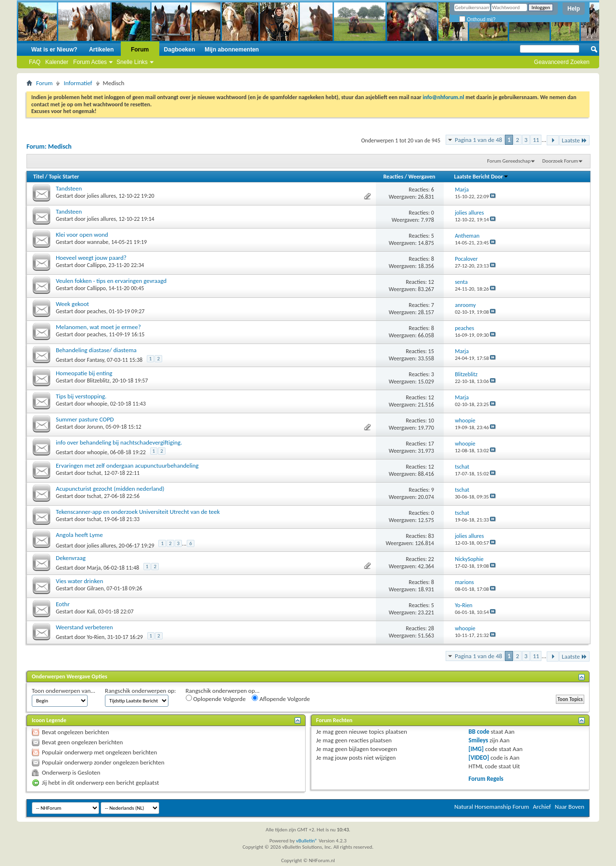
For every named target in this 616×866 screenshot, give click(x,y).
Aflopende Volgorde (281, 699)
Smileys (479, 740)
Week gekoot (72, 304)
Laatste (574, 140)
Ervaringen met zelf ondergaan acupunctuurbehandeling (127, 465)
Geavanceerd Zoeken (562, 62)
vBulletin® (307, 841)
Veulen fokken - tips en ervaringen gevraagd (111, 281)
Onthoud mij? (477, 19)
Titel (38, 177)
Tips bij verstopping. (81, 396)
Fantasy (96, 360)
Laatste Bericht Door (481, 177)
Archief (542, 807)
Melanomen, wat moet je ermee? (98, 327)
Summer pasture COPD (85, 419)
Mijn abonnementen (232, 50)
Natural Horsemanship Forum (492, 807)
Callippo (96, 265)
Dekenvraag (71, 558)
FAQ (35, 62)
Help (574, 9)
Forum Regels (486, 779)
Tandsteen (69, 188)
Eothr (63, 604)
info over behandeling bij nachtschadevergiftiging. (119, 442)
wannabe (98, 242)
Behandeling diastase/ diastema (96, 350)
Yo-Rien (96, 637)
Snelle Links (132, 62)
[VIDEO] (479, 758)
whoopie (97, 404)
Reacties (393, 177)
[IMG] (476, 749)
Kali (91, 611)
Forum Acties (90, 62)
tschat (94, 473)
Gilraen (96, 588)
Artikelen (101, 50)
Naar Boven (570, 807)
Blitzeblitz (98, 381)
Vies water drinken (79, 581)
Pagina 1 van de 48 (478, 140)
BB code (479, 732)
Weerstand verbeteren (84, 627)
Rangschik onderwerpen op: (140, 691)
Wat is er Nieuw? (54, 50)
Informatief (78, 83)
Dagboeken (180, 50)
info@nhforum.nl (443, 97)
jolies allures (102, 196)
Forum (140, 50)
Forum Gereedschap (509, 161)
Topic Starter (64, 177)
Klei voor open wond (82, 235)
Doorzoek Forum (560, 161)
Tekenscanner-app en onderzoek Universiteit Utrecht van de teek (138, 512)
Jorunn (95, 427)
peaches (97, 311)
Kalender (57, 62)
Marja (94, 568)
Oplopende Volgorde (216, 699)
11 (536, 140)
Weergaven (422, 177)
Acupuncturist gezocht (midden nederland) (110, 489)
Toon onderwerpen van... (64, 691)
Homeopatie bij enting (84, 373)
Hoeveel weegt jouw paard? (91, 258)
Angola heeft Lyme (79, 535)
